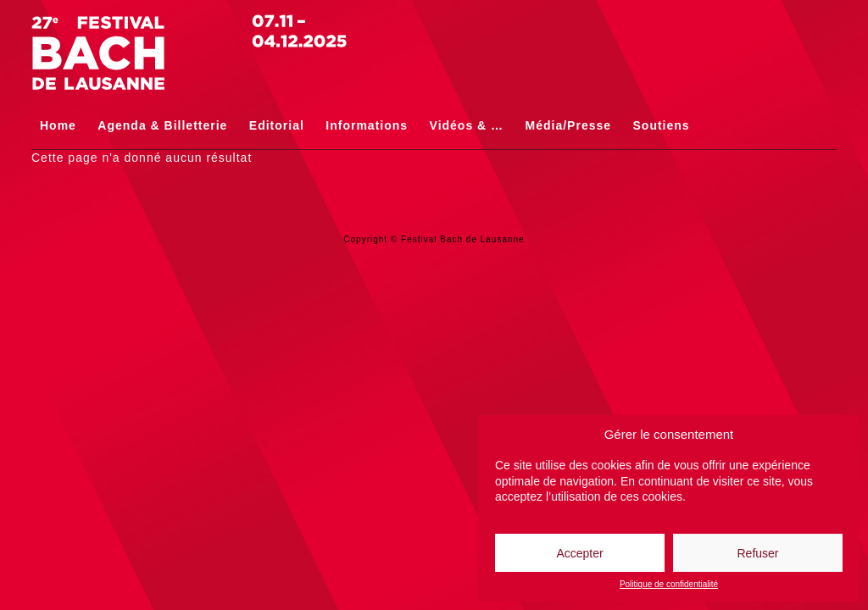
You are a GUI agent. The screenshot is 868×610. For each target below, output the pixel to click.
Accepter (579, 553)
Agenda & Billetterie (162, 125)
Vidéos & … (467, 125)
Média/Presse (569, 125)
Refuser (757, 553)
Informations (367, 125)
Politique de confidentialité (669, 585)
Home (58, 125)
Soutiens (662, 125)
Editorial (277, 125)
